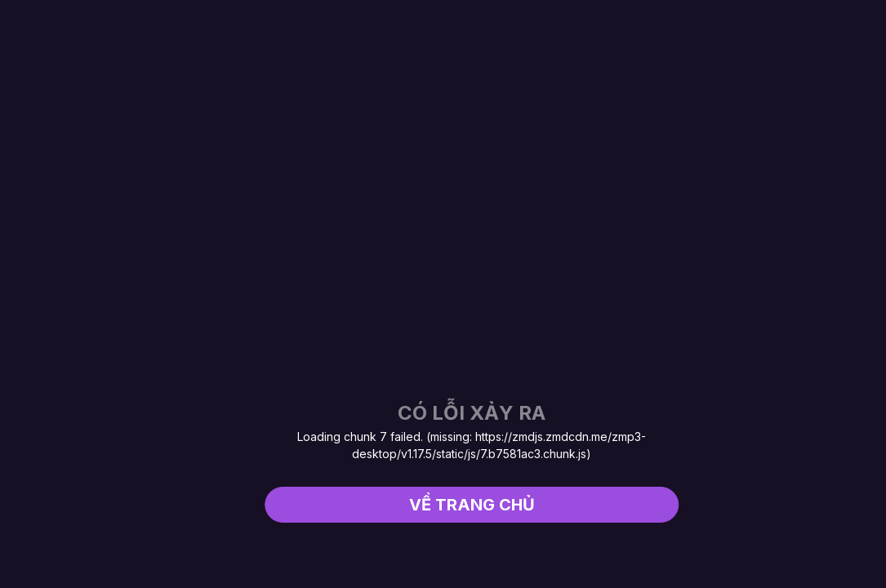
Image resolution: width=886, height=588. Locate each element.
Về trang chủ (472, 505)
